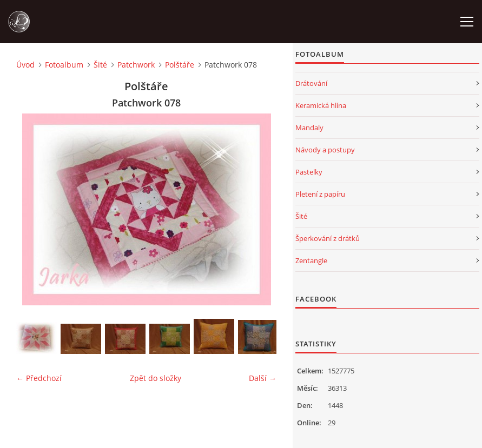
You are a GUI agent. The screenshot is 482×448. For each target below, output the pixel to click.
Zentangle (311, 260)
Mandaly (309, 128)
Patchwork (136, 65)
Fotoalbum (64, 65)
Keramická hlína (321, 105)
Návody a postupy (325, 150)
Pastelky (309, 172)
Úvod (25, 65)
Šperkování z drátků (328, 238)
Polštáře (180, 65)
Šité (100, 65)
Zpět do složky (156, 378)
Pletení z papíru (320, 194)
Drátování (311, 83)
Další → (263, 378)
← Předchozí (39, 378)
